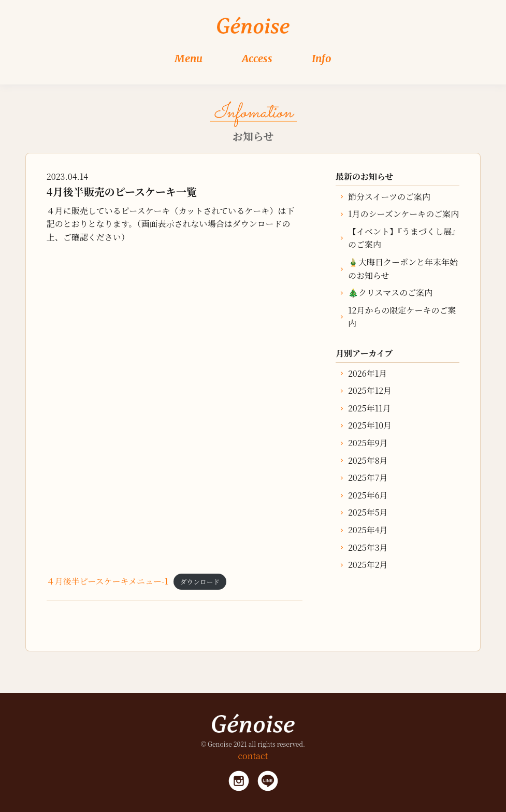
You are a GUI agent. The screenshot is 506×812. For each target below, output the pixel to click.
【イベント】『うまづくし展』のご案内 (402, 238)
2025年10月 (370, 425)
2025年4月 (368, 530)
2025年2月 (368, 565)
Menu (189, 58)
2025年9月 (368, 443)
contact (253, 756)
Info (322, 58)
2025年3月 (368, 547)
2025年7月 (368, 478)
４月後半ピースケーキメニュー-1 (107, 581)
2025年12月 (370, 390)
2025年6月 (368, 495)
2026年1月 (367, 373)
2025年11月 (370, 408)
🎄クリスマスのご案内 (390, 293)
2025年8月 (368, 460)
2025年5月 (368, 512)
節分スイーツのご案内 (389, 197)
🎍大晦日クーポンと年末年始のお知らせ (403, 269)
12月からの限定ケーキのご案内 (402, 317)
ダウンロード (200, 582)
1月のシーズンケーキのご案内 (403, 214)
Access (257, 58)
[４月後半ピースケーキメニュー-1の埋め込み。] (175, 407)
